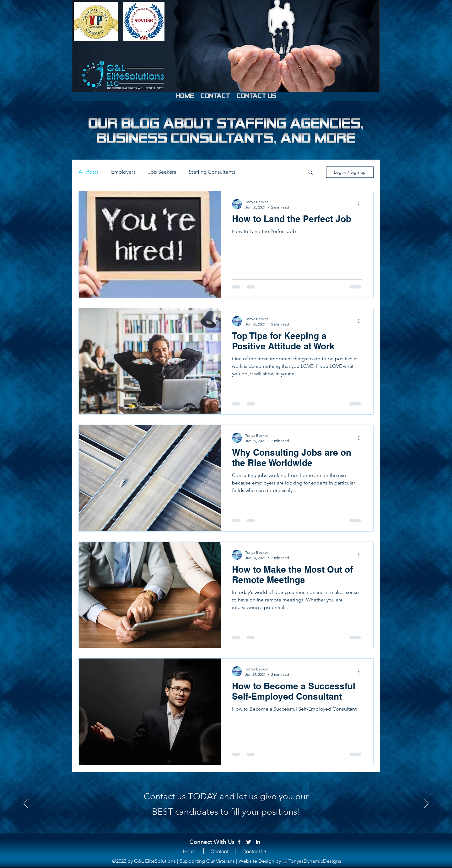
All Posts (89, 172)
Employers (123, 172)
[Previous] (26, 804)
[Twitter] (249, 842)
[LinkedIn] (258, 842)
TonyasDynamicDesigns (315, 861)
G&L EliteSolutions (155, 861)
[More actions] (361, 204)
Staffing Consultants (212, 172)
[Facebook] (239, 842)
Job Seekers (162, 172)
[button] (311, 173)
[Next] (426, 804)
